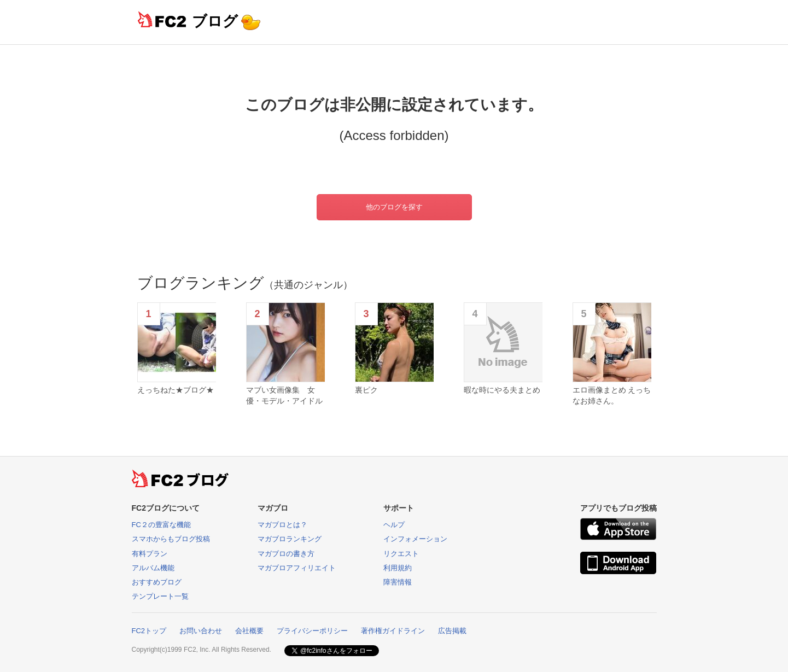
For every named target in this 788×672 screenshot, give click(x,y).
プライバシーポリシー (312, 631)
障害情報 (398, 582)
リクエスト (401, 554)
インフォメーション (415, 539)
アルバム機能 (153, 568)
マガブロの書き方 (286, 554)
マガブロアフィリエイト (297, 568)
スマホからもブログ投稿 (171, 539)
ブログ (215, 21)
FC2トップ (149, 631)
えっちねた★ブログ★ (176, 390)
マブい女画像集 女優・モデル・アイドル (284, 395)
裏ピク (366, 390)
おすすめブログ (157, 582)
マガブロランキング (290, 539)
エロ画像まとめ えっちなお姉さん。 (612, 395)
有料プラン (150, 554)
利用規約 (398, 568)
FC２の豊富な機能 (161, 525)
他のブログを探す (394, 207)
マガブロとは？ (282, 525)
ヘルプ (394, 525)
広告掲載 (452, 631)
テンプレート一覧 (160, 596)
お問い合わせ (201, 631)
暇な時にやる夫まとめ (502, 390)
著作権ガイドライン (393, 631)
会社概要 (249, 631)
